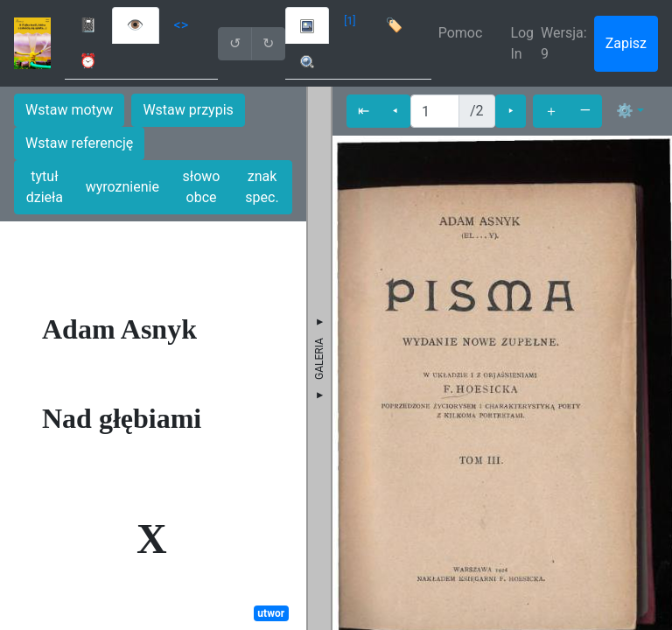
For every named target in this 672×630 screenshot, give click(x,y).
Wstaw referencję (79, 143)
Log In (522, 43)
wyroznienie (122, 187)
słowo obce (202, 187)
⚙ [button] (625, 111)
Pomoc (461, 33)
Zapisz (626, 43)
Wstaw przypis (188, 110)
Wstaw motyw (69, 110)
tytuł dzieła (45, 187)
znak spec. (262, 187)
